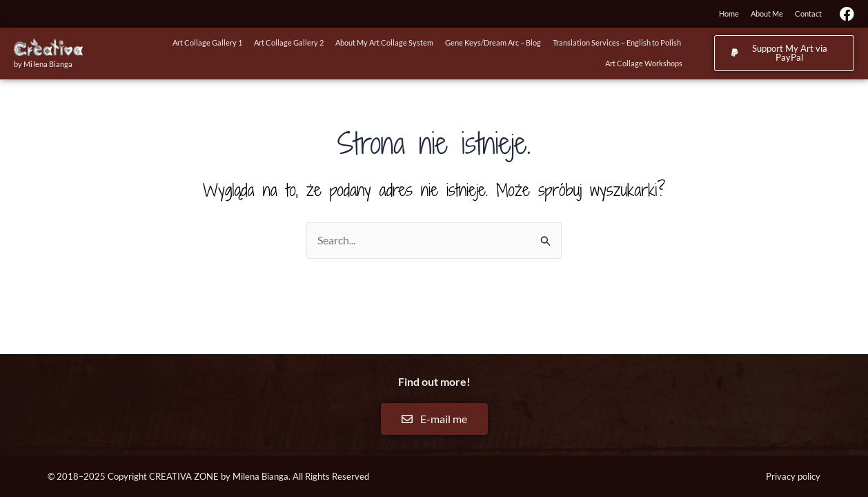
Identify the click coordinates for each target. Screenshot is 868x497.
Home (729, 13)
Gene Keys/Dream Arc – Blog (493, 42)
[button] (784, 53)
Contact (808, 13)
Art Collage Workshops (644, 63)
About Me (767, 13)
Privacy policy (793, 476)
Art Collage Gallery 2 (289, 42)
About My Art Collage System (384, 42)
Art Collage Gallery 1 (207, 42)
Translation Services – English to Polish (617, 42)
